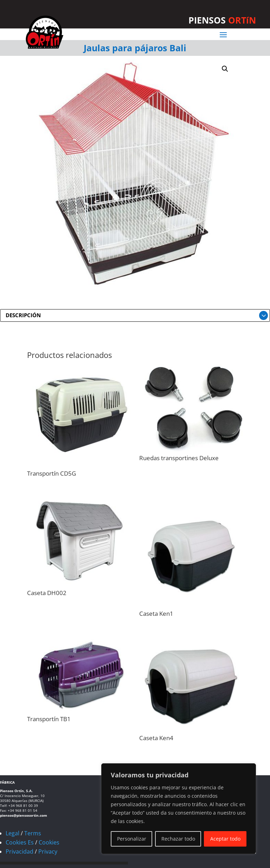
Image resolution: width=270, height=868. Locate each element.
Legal (12, 833)
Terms (33, 833)
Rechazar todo (178, 839)
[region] (179, 809)
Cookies (49, 842)
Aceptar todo (225, 839)
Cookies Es (20, 842)
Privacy (48, 851)
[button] (225, 69)
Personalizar (132, 839)
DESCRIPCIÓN (23, 315)
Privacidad (20, 851)
